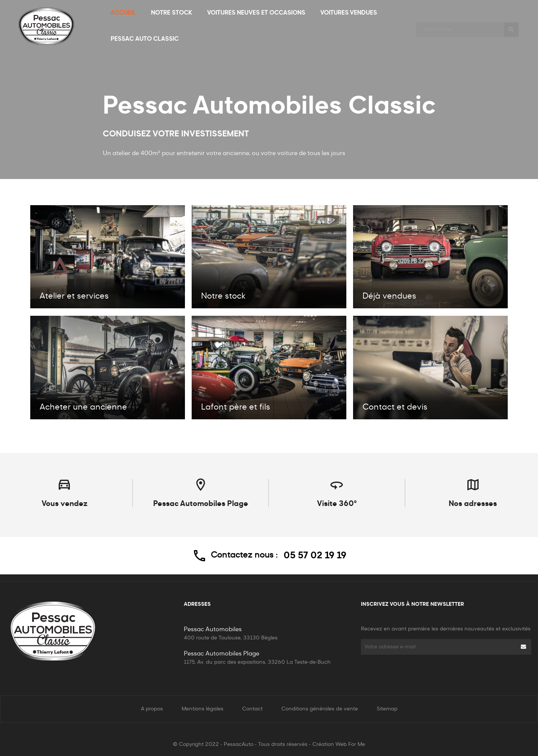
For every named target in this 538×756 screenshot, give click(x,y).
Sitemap (387, 709)
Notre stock (223, 296)
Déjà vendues (389, 296)
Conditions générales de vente (320, 709)
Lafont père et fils (236, 407)
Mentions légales (202, 709)
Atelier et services (74, 296)
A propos (152, 709)
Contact (252, 709)
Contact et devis (395, 407)
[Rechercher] (467, 26)
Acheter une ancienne (83, 407)
